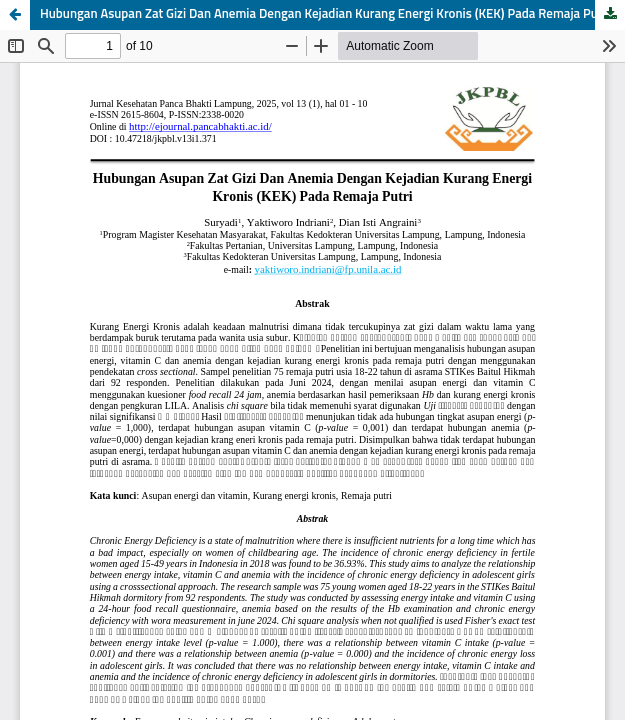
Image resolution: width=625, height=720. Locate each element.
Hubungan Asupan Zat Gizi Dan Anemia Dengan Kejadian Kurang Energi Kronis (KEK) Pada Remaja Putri (325, 14)
